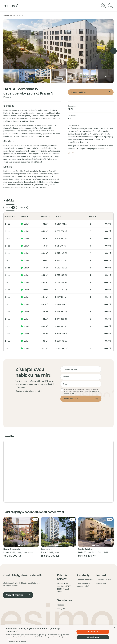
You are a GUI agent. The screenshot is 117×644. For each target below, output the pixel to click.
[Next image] (114, 51)
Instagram (61, 608)
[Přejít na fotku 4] (24, 545)
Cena (58, 216)
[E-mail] (81, 384)
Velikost (45, 216)
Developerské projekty (13, 15)
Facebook (61, 605)
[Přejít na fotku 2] (21, 545)
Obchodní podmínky (85, 580)
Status (24, 216)
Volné (10, 207)
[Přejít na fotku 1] (19, 545)
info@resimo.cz (102, 583)
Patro (93, 216)
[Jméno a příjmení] (81, 369)
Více (71, 153)
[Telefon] (81, 377)
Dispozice (10, 216)
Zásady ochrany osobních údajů (83, 585)
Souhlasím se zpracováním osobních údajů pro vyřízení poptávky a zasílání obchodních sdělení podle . (82, 391)
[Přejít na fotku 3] (23, 545)
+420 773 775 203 (104, 580)
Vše (24, 207)
